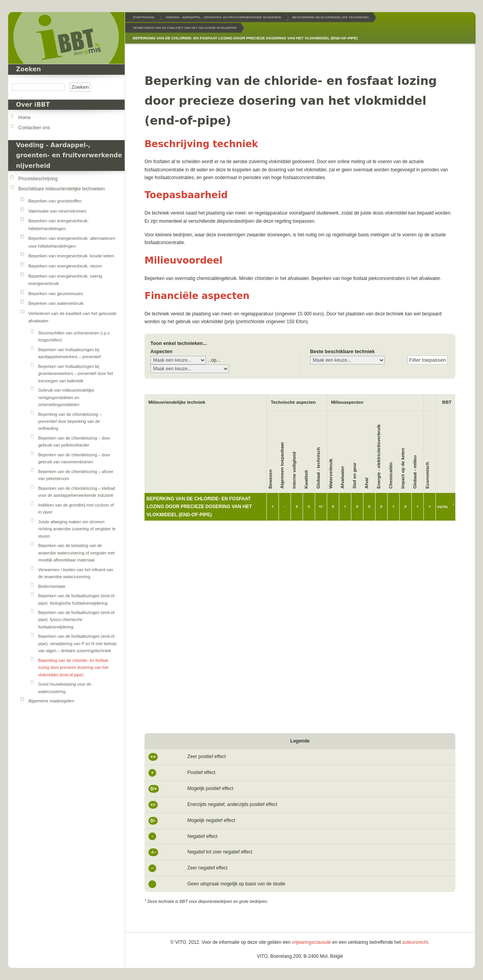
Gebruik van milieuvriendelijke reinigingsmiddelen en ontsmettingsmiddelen (66, 397)
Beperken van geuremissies (56, 294)
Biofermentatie (52, 586)
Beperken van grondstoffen (55, 201)
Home (25, 118)
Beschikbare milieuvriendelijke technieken (62, 189)
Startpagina (144, 17)
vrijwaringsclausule (311, 942)
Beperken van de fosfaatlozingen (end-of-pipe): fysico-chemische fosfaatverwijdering (77, 620)
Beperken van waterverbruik (56, 303)
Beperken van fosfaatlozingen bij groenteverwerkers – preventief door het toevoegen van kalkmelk (76, 374)
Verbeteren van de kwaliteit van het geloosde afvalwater (185, 28)
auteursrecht (415, 942)
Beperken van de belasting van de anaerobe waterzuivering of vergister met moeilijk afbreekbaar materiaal (76, 553)
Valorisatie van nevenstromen (57, 211)
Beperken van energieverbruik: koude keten (71, 256)
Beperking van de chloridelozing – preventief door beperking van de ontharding (70, 421)
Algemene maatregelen (51, 701)
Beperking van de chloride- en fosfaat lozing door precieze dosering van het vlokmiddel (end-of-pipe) (73, 668)
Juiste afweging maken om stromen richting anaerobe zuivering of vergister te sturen (77, 529)
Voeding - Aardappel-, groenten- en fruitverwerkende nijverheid (69, 156)
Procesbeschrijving (38, 179)
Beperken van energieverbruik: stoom (65, 266)
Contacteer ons (34, 128)
